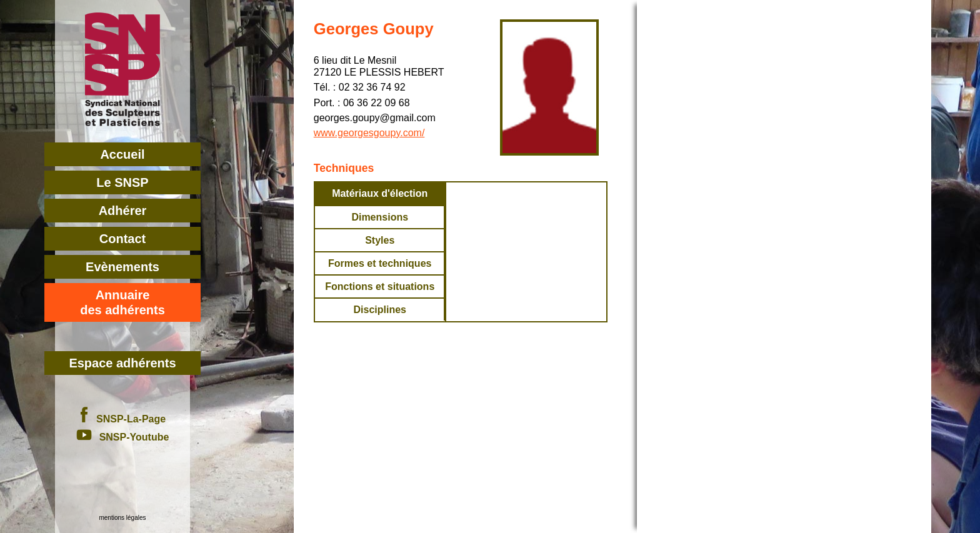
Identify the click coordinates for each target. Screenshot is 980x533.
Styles (380, 240)
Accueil (122, 154)
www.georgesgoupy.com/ (369, 133)
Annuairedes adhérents (122, 302)
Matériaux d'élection (380, 193)
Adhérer (123, 211)
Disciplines (379, 310)
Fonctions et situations (380, 286)
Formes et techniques (380, 263)
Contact (122, 239)
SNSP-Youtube (123, 437)
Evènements (122, 267)
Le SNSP (122, 182)
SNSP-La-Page (122, 419)
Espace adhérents (122, 363)
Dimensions (380, 217)
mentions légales (122, 518)
